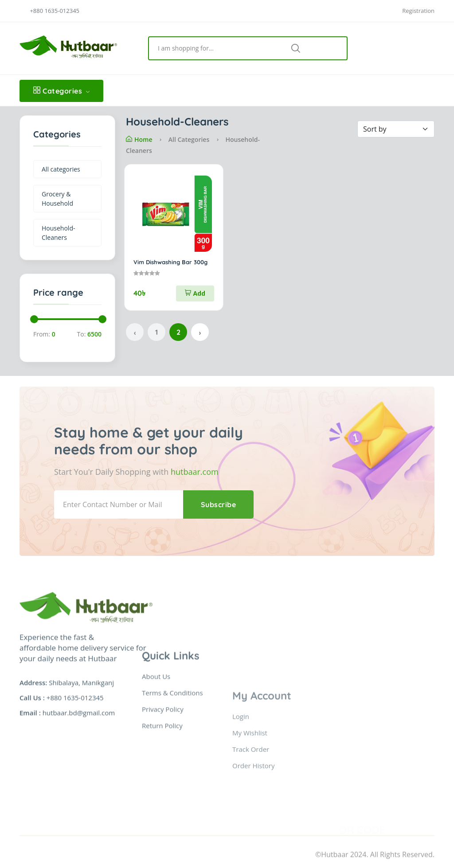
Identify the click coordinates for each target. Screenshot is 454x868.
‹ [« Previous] (135, 332)
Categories (61, 91)
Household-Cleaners (58, 233)
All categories (61, 169)
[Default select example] (396, 129)
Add (195, 293)
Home (139, 139)
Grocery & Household (57, 199)
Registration (418, 11)
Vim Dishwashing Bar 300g (170, 262)
